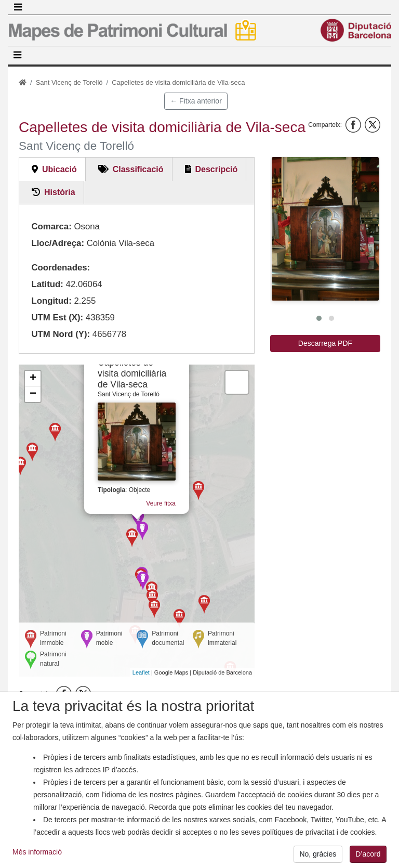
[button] (325, 229)
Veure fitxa (159, 504)
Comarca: (51, 226)
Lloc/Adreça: (58, 243)
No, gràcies (318, 854)
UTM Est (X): (57, 318)
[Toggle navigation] (18, 7)
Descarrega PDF (325, 343)
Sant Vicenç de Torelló (69, 82)
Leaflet (141, 672)
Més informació (37, 852)
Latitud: (47, 284)
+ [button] (33, 379)
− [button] (33, 394)
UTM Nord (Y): (61, 334)
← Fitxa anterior (196, 101)
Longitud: (51, 301)
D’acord (368, 854)
